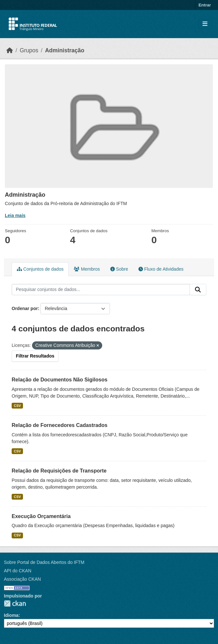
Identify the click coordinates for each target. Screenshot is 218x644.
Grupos (29, 50)
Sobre (119, 269)
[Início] (10, 50)
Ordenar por (25, 308)
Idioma (11, 615)
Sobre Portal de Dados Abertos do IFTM (44, 562)
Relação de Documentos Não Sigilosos (60, 380)
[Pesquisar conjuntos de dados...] (101, 290)
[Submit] (198, 290)
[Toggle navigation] (205, 24)
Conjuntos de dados (40, 269)
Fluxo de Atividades (161, 269)
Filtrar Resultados (35, 356)
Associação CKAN (22, 579)
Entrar (205, 5)
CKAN (15, 603)
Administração (65, 50)
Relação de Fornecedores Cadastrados (60, 425)
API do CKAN (18, 571)
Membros (87, 269)
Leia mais (15, 215)
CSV (17, 406)
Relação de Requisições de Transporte (59, 471)
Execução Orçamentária (41, 516)
